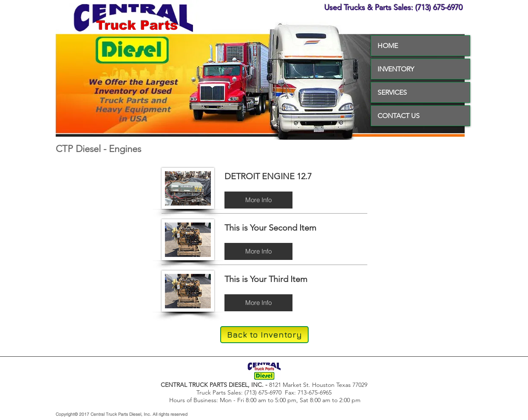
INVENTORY (396, 69)
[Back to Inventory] (264, 335)
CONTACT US (399, 116)
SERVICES (392, 92)
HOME (388, 46)
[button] (258, 200)
